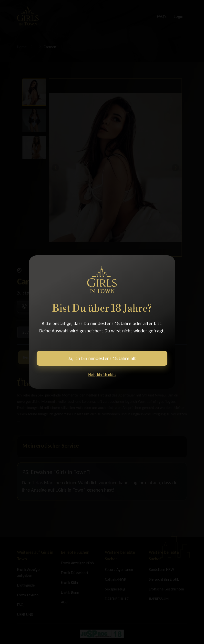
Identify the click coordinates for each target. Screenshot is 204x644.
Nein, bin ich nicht (102, 375)
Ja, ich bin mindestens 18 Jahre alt (102, 358)
